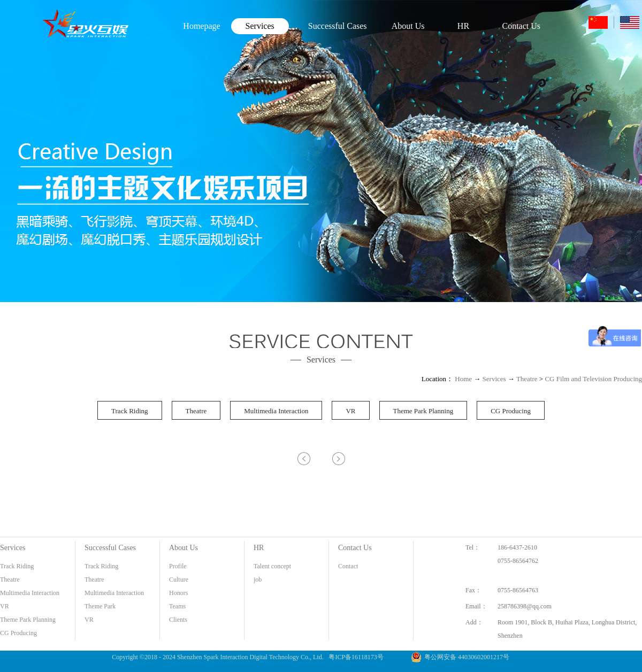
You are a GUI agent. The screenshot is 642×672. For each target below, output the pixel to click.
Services (494, 379)
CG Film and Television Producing (593, 379)
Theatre (527, 379)
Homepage (201, 26)
